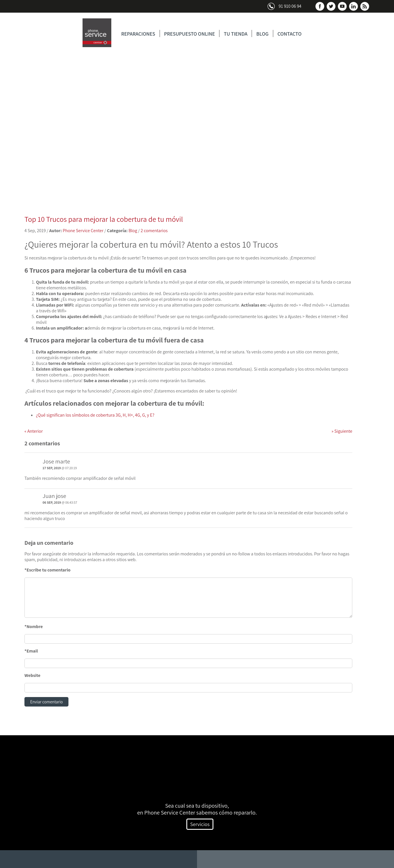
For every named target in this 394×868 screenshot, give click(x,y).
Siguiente (342, 431)
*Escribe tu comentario (47, 570)
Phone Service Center (83, 231)
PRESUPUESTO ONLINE (190, 34)
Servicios (200, 825)
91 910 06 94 (290, 6)
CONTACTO (290, 34)
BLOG (262, 34)
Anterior (34, 431)
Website (32, 675)
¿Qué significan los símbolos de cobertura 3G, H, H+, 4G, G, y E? (95, 415)
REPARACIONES (138, 34)
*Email (31, 651)
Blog (133, 231)
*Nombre (34, 627)
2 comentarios (154, 231)
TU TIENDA (236, 34)
